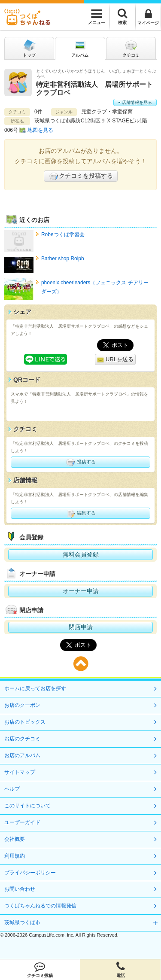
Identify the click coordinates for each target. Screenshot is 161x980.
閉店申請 (81, 627)
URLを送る (115, 360)
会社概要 (15, 839)
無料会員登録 (81, 554)
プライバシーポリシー (30, 873)
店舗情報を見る (135, 102)
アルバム (80, 48)
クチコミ (131, 48)
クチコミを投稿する (81, 176)
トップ (29, 48)
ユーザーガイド (22, 822)
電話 (120, 970)
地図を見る (40, 130)
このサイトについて (27, 806)
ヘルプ (12, 789)
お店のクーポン (22, 705)
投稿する (80, 462)
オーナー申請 (81, 591)
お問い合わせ (20, 889)
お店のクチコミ (22, 739)
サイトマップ (20, 772)
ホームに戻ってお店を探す (35, 688)
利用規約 (15, 856)
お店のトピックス (25, 722)
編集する (80, 513)
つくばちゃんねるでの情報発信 (40, 906)
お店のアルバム (22, 755)
